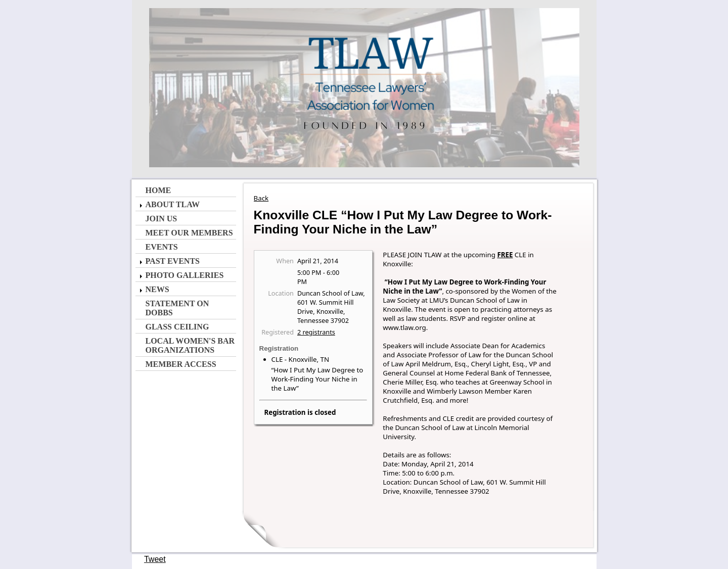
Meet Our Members (189, 233)
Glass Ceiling (177, 327)
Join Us (162, 219)
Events (162, 247)
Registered (278, 332)
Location (281, 293)
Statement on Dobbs (177, 308)
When (285, 261)
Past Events (173, 261)
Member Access (181, 364)
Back (261, 198)
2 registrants (316, 332)
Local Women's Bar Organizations (190, 345)
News (157, 289)
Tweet (155, 559)
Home (158, 190)
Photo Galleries (185, 275)
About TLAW (173, 204)
